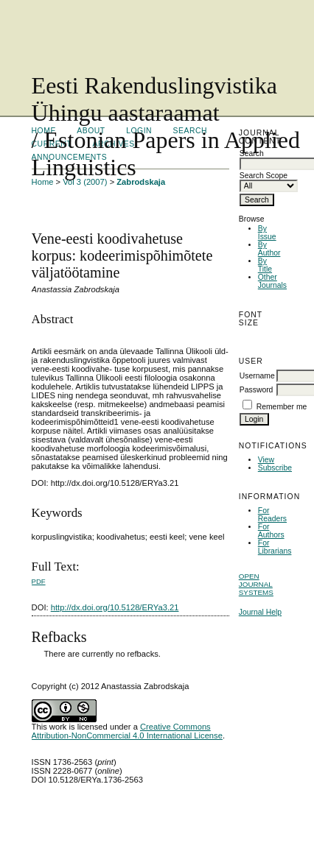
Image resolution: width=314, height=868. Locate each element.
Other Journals (272, 281)
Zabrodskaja (141, 182)
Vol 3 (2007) (85, 182)
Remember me (282, 407)
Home (43, 182)
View (266, 460)
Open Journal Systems (256, 584)
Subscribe (275, 468)
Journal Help (260, 612)
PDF (39, 581)
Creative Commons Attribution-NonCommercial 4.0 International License (127, 731)
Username (257, 376)
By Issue (267, 233)
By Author (269, 249)
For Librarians (275, 547)
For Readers (272, 515)
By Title (265, 265)
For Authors (271, 531)
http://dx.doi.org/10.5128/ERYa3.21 (115, 607)
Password (257, 390)
